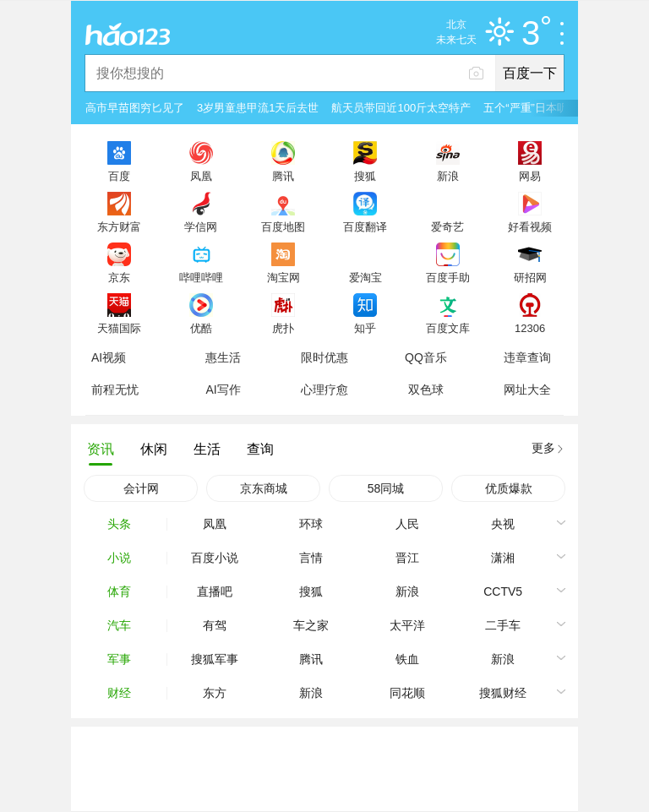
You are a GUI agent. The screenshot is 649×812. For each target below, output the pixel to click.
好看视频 (530, 226)
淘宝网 (284, 277)
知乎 (365, 328)
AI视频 (109, 357)
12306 (530, 328)
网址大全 (527, 390)
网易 (530, 176)
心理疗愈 (324, 390)
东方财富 (119, 226)
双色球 (426, 390)
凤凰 (201, 176)
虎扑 (283, 328)
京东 (119, 277)
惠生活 (223, 357)
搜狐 (365, 176)
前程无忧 (115, 390)
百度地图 (283, 226)
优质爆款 (509, 488)
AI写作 (223, 390)
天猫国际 (119, 328)
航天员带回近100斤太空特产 (401, 108)
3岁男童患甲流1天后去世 (258, 108)
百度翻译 (365, 226)
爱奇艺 (447, 226)
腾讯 (283, 176)
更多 (543, 448)
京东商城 (264, 488)
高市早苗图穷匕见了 (135, 108)
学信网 (201, 226)
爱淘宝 (365, 277)
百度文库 (448, 328)
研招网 (530, 277)
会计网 (141, 488)
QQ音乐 (426, 357)
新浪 (448, 176)
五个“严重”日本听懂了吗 (542, 108)
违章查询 (527, 357)
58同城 (386, 488)
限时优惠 (324, 357)
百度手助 (448, 277)
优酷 (201, 328)
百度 (119, 176)
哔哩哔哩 (201, 277)
